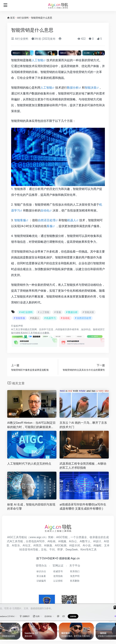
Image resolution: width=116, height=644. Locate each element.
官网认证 (58, 566)
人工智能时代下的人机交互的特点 (29, 464)
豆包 (44, 550)
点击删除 (45, 333)
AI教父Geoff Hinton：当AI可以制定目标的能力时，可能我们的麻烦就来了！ (31, 425)
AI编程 (97, 545)
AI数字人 (85, 541)
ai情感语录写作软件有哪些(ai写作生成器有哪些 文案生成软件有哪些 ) (83, 507)
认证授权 (58, 581)
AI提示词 (75, 545)
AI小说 (87, 545)
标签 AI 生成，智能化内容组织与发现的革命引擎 (31, 507)
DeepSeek (72, 550)
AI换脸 (48, 545)
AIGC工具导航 (30, 333)
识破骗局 (41, 581)
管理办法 (41, 566)
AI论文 (27, 545)
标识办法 (41, 571)
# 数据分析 (72, 312)
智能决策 (91, 88)
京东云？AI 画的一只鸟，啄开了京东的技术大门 (83, 425)
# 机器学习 (50, 318)
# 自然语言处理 (83, 318)
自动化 (45, 210)
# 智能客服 (19, 318)
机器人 (72, 220)
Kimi (83, 550)
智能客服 (20, 220)
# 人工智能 (43, 312)
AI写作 (41, 541)
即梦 (60, 550)
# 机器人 (35, 318)
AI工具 (15, 329)
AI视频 (62, 541)
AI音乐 (16, 545)
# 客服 (58, 312)
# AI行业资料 (26, 312)
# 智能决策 (88, 312)
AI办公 (73, 541)
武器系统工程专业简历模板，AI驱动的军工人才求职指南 (83, 466)
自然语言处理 (47, 220)
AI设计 (97, 541)
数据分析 (73, 88)
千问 (52, 550)
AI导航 (34, 550)
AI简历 (37, 545)
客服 (50, 226)
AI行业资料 (23, 18)
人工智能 (37, 60)
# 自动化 (65, 318)
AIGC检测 (61, 545)
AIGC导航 (62, 537)
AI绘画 (51, 541)
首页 (12, 18)
